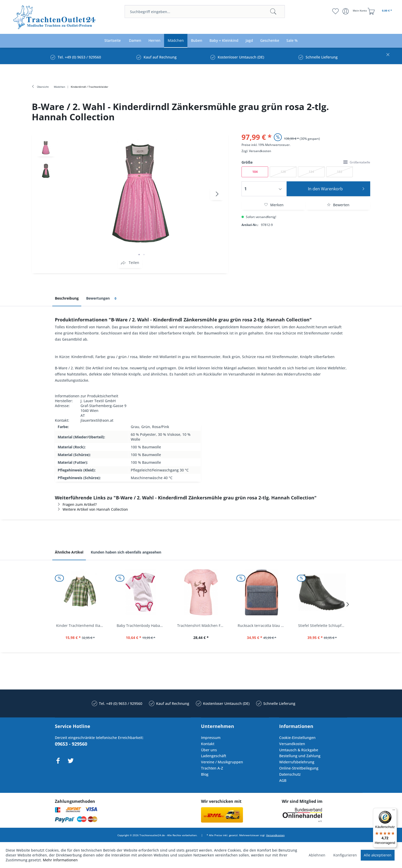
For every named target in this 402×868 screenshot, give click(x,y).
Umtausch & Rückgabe (299, 750)
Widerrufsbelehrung (297, 762)
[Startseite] (113, 41)
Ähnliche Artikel (69, 552)
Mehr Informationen (60, 860)
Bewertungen (102, 298)
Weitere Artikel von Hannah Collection (91, 509)
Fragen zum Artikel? (76, 504)
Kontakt (208, 744)
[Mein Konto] (355, 11)
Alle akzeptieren (378, 855)
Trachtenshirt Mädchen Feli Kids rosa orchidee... (202, 625)
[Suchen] (273, 12)
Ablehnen (317, 855)
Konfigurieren (345, 855)
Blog (205, 774)
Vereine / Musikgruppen (222, 762)
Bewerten (338, 205)
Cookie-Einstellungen (297, 738)
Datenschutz (290, 774)
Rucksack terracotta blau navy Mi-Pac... (263, 625)
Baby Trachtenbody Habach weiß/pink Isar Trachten (142, 625)
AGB (283, 780)
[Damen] (135, 41)
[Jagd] (249, 41)
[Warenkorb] (380, 11)
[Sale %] (292, 41)
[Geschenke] (270, 41)
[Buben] (197, 41)
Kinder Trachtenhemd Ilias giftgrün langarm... (81, 625)
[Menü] (394, 811)
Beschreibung (67, 298)
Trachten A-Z (212, 768)
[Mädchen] (176, 41)
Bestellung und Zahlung (300, 756)
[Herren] (154, 41)
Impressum (211, 738)
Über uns (209, 750)
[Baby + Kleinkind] (224, 41)
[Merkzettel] (335, 11)
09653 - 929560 (71, 744)
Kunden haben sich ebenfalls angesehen (126, 552)
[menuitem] (205, 12)
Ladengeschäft (214, 756)
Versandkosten (260, 151)
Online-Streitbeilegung (299, 768)
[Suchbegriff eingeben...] (205, 12)
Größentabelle (357, 162)
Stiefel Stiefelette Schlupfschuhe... (323, 625)
